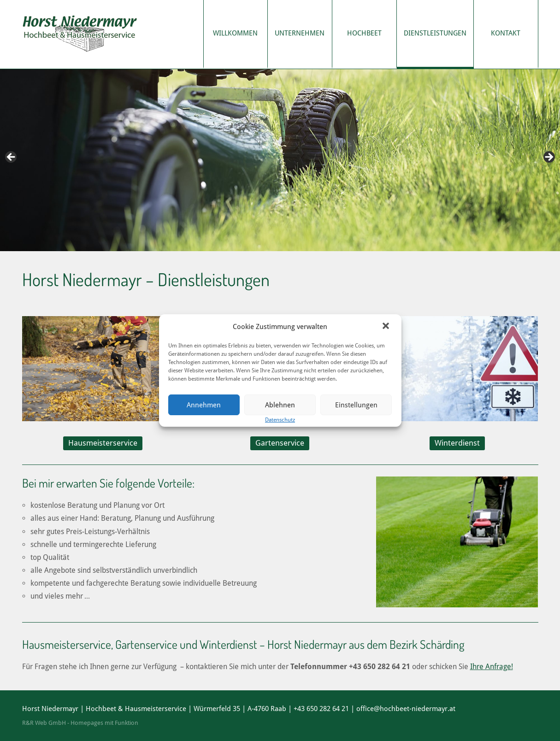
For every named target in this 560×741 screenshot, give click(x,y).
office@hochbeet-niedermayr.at (406, 709)
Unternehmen (300, 33)
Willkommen (235, 33)
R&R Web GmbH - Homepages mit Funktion (80, 723)
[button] (387, 327)
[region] (280, 160)
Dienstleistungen (435, 33)
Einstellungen (356, 405)
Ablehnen (280, 405)
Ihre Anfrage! (492, 667)
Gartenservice (280, 443)
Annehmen (204, 405)
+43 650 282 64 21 (321, 709)
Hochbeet (364, 33)
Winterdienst (457, 443)
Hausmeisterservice (103, 443)
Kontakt (506, 33)
